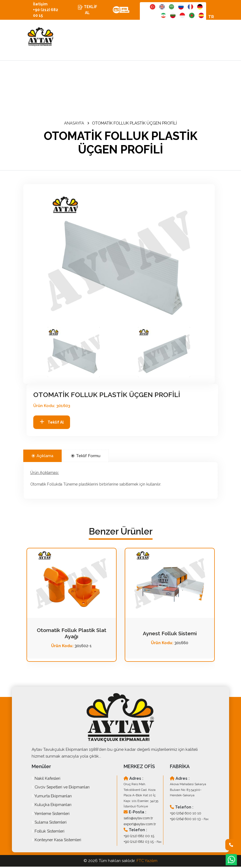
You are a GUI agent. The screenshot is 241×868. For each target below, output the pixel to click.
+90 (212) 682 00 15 (138, 836)
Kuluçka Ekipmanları (52, 806)
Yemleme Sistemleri (52, 815)
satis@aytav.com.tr (137, 819)
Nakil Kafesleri (47, 780)
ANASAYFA (74, 124)
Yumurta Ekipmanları (53, 797)
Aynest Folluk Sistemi (170, 635)
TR (211, 18)
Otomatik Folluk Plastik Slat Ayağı (71, 635)
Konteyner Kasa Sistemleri (58, 841)
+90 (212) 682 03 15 (137, 842)
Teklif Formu (86, 457)
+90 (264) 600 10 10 (184, 814)
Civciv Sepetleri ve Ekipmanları (62, 788)
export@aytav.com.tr (138, 825)
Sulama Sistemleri (50, 824)
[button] (74, 353)
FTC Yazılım (147, 862)
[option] (119, 259)
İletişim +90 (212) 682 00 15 (48, 10)
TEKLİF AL (89, 10)
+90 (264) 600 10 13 (184, 820)
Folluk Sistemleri (49, 833)
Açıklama (42, 457)
